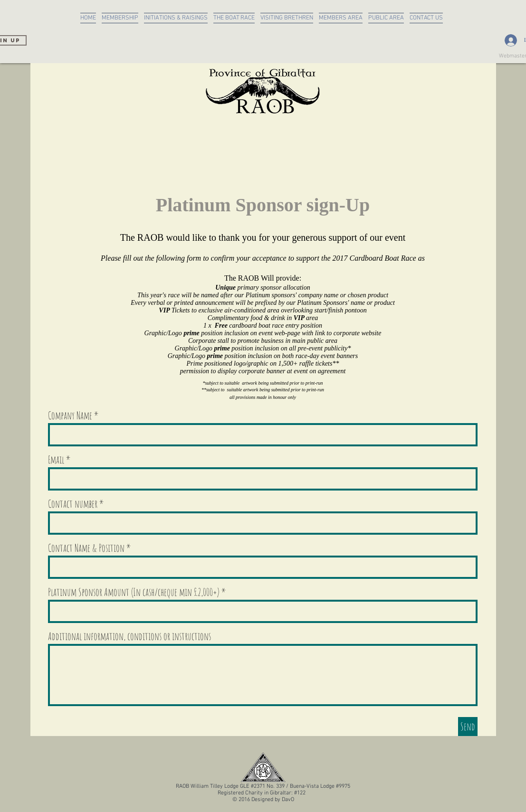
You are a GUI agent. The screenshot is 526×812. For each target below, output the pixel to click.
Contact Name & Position (86, 548)
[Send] (468, 727)
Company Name (70, 415)
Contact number (73, 504)
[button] (176, 18)
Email (56, 460)
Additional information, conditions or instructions (129, 636)
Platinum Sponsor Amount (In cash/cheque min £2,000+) (134, 592)
